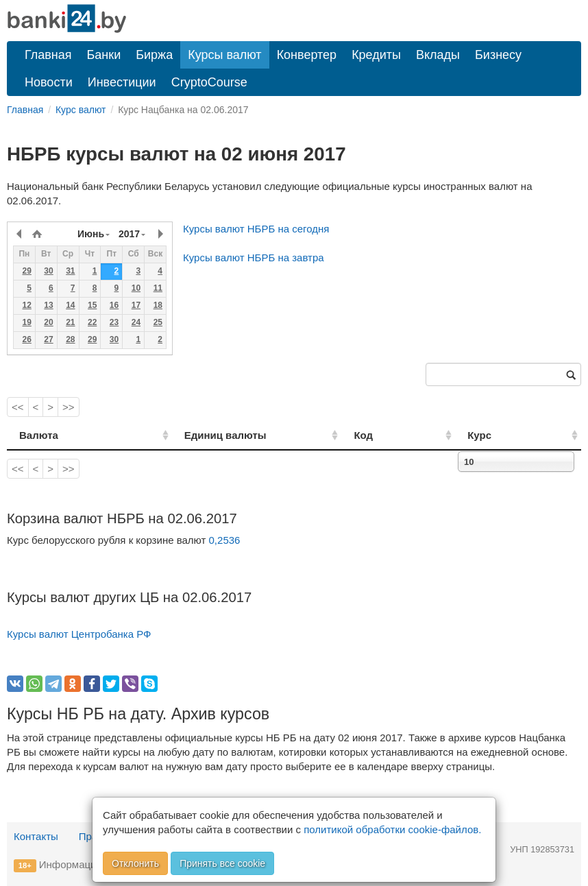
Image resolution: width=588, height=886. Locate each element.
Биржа (154, 55)
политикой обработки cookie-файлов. (392, 829)
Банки (104, 55)
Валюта (39, 435)
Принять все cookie (222, 863)
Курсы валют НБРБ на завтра (254, 258)
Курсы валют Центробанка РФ (79, 634)
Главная (48, 55)
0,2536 (225, 540)
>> (69, 407)
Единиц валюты (199, 435)
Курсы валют (224, 55)
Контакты (36, 836)
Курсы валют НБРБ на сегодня (256, 229)
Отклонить (135, 863)
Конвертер (307, 55)
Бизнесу (498, 55)
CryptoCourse (209, 82)
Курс (499, 435)
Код (402, 435)
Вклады (438, 55)
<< (18, 407)
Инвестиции (122, 82)
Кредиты (376, 55)
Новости (49, 82)
